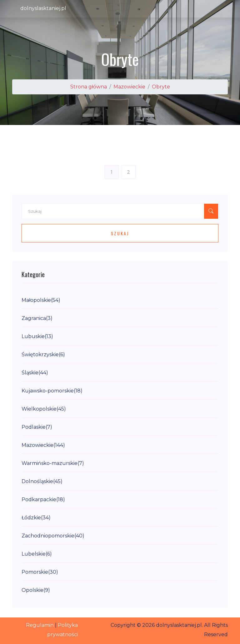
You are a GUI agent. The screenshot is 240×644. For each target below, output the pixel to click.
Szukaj (120, 233)
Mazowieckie (129, 87)
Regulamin (40, 625)
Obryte (161, 87)
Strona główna (89, 87)
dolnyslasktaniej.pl (43, 8)
